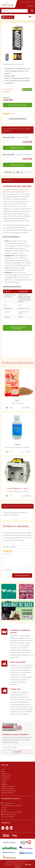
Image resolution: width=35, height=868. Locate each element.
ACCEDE (23, 2)
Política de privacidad (8, 788)
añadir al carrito (17, 148)
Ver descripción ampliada (8, 90)
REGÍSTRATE (30, 2)
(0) (31, 17)
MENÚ (30, 6)
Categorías (8, 17)
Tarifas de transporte (17, 119)
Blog (3, 771)
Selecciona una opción (17, 105)
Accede (4, 782)
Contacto (4, 780)
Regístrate (4, 784)
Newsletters (5, 774)
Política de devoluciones (9, 791)
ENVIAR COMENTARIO (22, 575)
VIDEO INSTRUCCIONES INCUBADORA (17, 328)
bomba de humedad (13, 282)
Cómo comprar (6, 778)
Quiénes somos (6, 776)
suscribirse (17, 752)
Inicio (3, 769)
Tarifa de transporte (7, 793)
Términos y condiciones (8, 786)
